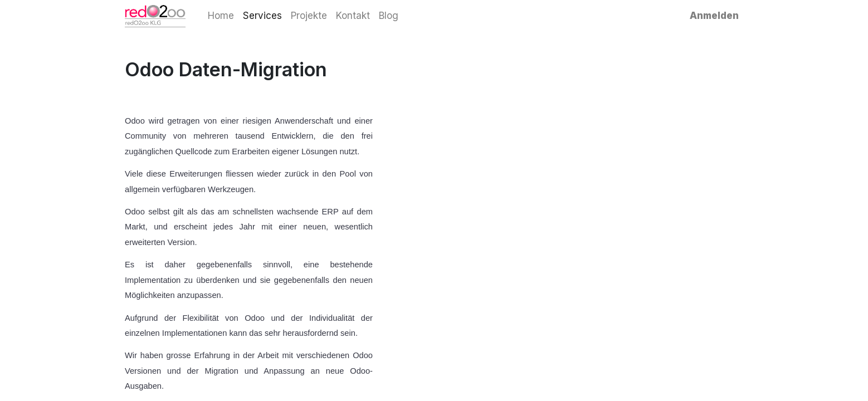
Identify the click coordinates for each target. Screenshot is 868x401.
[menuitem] (221, 16)
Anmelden (714, 16)
